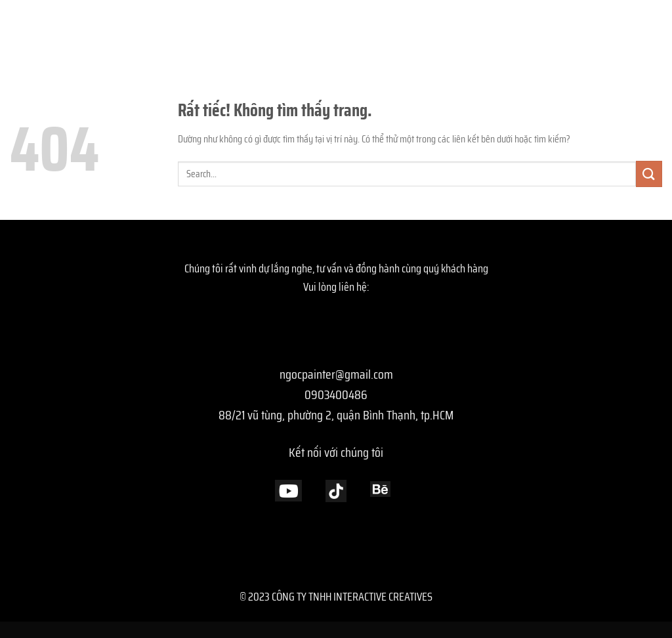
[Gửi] (649, 174)
